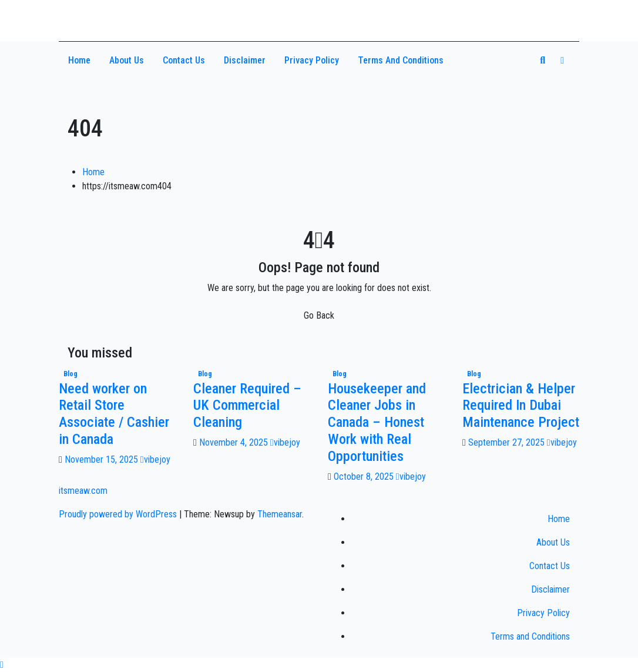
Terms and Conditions (401, 60)
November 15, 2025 (103, 459)
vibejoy (155, 459)
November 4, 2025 (235, 442)
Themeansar (280, 514)
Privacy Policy (312, 60)
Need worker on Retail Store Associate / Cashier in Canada (114, 414)
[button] (543, 60)
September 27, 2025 (508, 442)
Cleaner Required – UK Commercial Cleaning (247, 406)
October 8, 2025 (365, 477)
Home (79, 60)
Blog (70, 374)
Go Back (319, 315)
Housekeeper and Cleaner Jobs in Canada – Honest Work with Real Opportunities (377, 422)
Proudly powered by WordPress (119, 514)
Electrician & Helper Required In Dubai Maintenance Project (521, 406)
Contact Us (184, 60)
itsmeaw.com (114, 16)
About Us (127, 60)
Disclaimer (245, 60)
